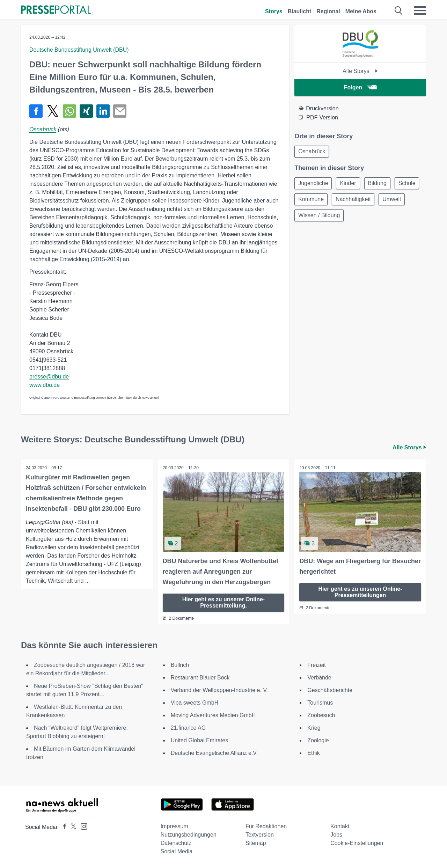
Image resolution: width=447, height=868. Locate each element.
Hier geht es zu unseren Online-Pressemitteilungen (360, 592)
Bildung (381, 184)
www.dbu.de (45, 385)
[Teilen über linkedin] (103, 111)
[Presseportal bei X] (71, 827)
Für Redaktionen (266, 826)
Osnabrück (43, 129)
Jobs (336, 834)
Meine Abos (361, 11)
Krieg (314, 727)
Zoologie (318, 740)
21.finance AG (188, 727)
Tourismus (320, 702)
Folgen (360, 87)
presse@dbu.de (49, 377)
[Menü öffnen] (420, 10)
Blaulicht (300, 11)
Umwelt (308, 218)
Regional (328, 11)
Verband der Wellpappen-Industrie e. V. (219, 690)
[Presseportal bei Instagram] (82, 826)
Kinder (350, 184)
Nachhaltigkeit (386, 201)
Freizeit (316, 665)
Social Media (177, 851)
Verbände (319, 677)
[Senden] (120, 111)
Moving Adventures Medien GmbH (213, 715)
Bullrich (180, 665)
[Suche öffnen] (399, 10)
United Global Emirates (200, 740)
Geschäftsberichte (330, 690)
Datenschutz (176, 843)
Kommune (342, 201)
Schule (307, 201)
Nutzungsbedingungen (189, 834)
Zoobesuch (321, 715)
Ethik (314, 753)
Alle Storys (360, 71)
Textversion (260, 834)
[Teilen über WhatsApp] (69, 111)
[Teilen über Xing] (86, 111)
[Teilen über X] (53, 111)
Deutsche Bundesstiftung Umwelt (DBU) (79, 50)
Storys (274, 11)
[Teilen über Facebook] (36, 111)
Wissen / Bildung (352, 218)
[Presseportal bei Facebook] (63, 827)
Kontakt (340, 826)
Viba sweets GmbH (195, 702)
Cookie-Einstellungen (357, 843)
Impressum (174, 826)
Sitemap (256, 843)
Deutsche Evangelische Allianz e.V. (214, 753)
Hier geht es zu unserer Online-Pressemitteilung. (224, 602)
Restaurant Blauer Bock (200, 677)
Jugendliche (314, 184)
